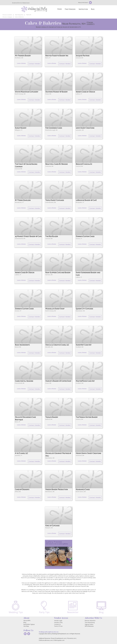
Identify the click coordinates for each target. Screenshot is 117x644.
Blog (93, 9)
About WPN (27, 621)
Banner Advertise (90, 621)
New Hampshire (19, 15)
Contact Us (57, 624)
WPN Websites (89, 626)
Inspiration (83, 9)
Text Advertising (90, 622)
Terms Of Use (58, 626)
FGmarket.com (71, 638)
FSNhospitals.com (59, 640)
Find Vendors (70, 9)
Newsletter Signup (83, 3)
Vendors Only (58, 622)
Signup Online (89, 624)
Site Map (26, 626)
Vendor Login (26, 3)
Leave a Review (21, 63)
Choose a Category (7, 17)
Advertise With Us (17, 3)
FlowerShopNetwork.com (58, 638)
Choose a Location (7, 15)
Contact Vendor (34, 64)
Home (60, 9)
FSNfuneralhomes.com (46, 640)
